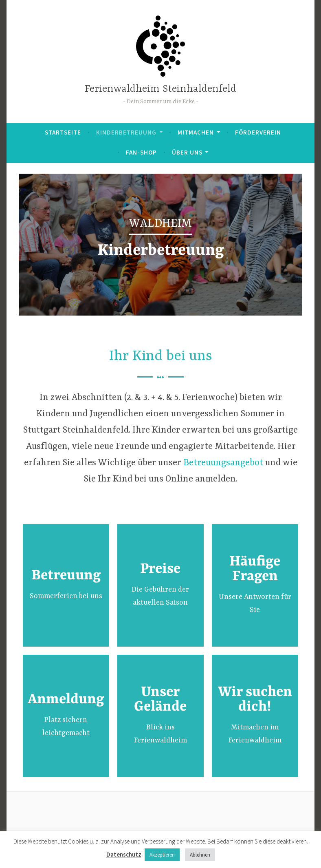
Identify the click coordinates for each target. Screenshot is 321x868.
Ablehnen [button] (200, 855)
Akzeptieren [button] (162, 855)
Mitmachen (196, 132)
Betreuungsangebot (223, 463)
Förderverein (258, 132)
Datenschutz (124, 854)
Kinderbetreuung (126, 132)
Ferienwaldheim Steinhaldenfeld (160, 89)
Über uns (187, 152)
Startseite (63, 132)
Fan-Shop (141, 152)
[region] (160, 245)
